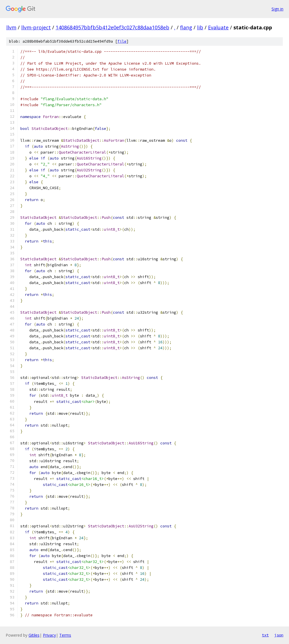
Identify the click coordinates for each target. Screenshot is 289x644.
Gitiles (34, 635)
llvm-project (36, 27)
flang (186, 27)
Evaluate (218, 27)
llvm (11, 27)
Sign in (277, 9)
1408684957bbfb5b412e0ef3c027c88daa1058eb (112, 27)
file (122, 41)
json (279, 635)
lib (200, 27)
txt (265, 635)
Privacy (49, 635)
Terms (65, 635)
